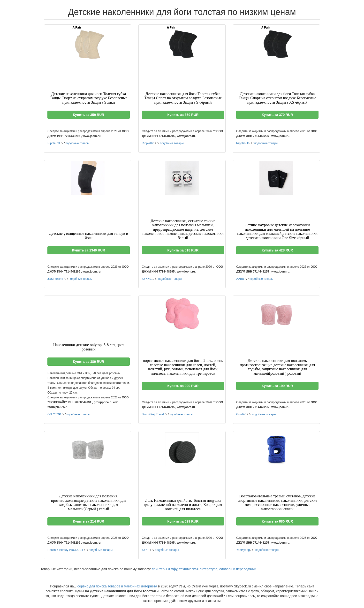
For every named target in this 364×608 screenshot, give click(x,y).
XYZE (146, 550)
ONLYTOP (54, 414)
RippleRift (54, 143)
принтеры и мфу (164, 569)
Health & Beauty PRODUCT (65, 550)
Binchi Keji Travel (153, 414)
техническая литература (198, 569)
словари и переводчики (238, 569)
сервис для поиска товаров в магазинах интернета (117, 586)
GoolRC (241, 414)
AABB (240, 279)
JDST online (55, 279)
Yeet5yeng (243, 550)
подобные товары (77, 143)
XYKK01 (147, 279)
